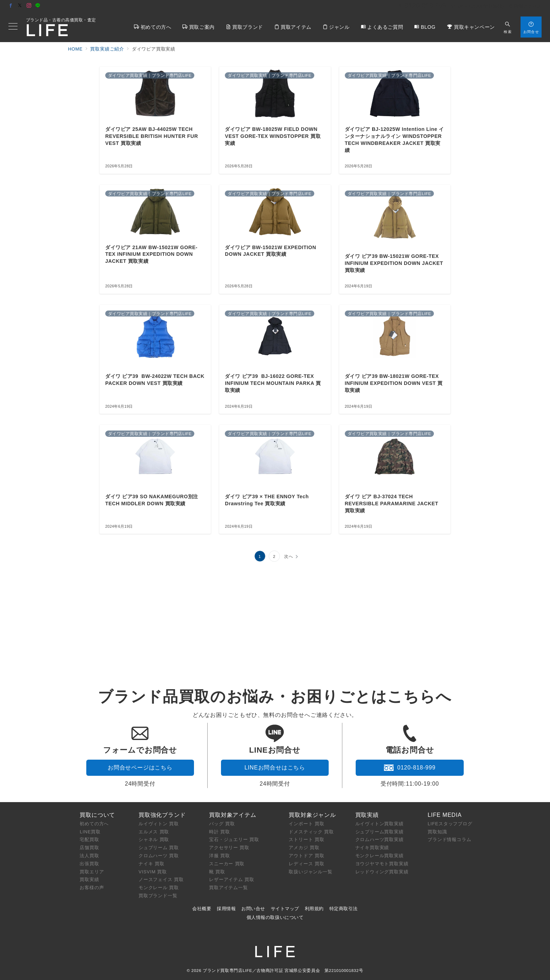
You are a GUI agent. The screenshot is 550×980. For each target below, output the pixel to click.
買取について (97, 815)
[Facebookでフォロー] (11, 6)
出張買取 (89, 864)
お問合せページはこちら (140, 768)
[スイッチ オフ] (508, 27)
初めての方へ (94, 824)
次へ (289, 556)
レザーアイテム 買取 (232, 879)
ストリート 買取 (306, 839)
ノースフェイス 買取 (161, 879)
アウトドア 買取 (306, 856)
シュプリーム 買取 (159, 848)
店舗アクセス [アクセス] (525, 6)
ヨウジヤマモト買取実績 (382, 864)
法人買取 (89, 856)
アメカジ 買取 (304, 848)
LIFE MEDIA (445, 815)
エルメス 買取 (154, 832)
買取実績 (89, 879)
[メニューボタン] (13, 27)
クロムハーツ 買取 (159, 856)
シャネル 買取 (154, 839)
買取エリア (92, 872)
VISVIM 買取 (153, 872)
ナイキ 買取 (151, 864)
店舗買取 (89, 848)
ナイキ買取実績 (372, 848)
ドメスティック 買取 (311, 832)
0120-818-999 (410, 768)
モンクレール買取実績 (380, 856)
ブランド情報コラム (449, 839)
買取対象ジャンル (312, 815)
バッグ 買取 (222, 824)
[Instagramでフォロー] (29, 6)
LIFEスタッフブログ (450, 824)
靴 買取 (217, 872)
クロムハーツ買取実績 (380, 839)
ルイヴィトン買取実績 (380, 824)
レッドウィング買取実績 (382, 872)
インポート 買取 (306, 824)
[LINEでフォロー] (38, 6)
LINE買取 (90, 832)
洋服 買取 (220, 856)
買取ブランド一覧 (158, 896)
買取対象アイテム (233, 815)
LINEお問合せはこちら (275, 768)
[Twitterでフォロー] (20, 6)
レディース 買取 (306, 864)
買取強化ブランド (162, 815)
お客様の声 (92, 888)
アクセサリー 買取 (229, 848)
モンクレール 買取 (159, 888)
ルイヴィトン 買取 (159, 824)
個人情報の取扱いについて (275, 917)
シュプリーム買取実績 (380, 832)
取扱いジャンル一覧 (310, 872)
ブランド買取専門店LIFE (227, 970)
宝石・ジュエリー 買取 (234, 839)
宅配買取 (89, 839)
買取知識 (437, 832)
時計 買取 (220, 832)
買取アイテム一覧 (228, 888)
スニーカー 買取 (227, 864)
